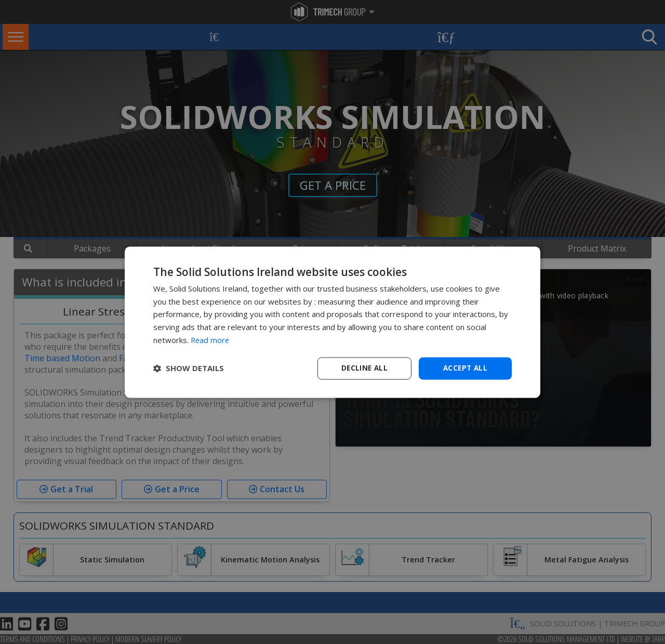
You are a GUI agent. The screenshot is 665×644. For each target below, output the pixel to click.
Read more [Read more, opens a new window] (211, 339)
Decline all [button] (364, 368)
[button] (189, 369)
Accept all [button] (465, 368)
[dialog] (332, 322)
